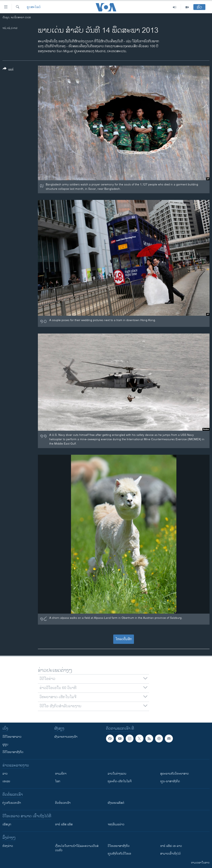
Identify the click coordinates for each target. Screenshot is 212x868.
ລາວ (5, 774)
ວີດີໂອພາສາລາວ (12, 737)
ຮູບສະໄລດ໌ (34, 7)
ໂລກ (58, 781)
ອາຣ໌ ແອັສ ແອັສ (64, 824)
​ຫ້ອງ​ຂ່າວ (8, 846)
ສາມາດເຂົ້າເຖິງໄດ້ (170, 854)
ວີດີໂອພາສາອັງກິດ (13, 752)
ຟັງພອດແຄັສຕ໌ (116, 803)
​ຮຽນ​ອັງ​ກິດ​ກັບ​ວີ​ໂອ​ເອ (119, 854)
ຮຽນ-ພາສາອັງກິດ (170, 781)
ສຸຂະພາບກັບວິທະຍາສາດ (175, 774)
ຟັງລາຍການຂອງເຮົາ (66, 737)
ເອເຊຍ (6, 781)
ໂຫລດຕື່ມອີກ (124, 639)
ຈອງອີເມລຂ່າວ (116, 824)
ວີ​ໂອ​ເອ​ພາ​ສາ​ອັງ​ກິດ (119, 846)
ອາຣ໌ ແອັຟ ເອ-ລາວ (171, 846)
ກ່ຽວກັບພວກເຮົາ (12, 803)
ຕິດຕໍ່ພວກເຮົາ (63, 803)
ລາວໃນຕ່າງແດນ (117, 774)
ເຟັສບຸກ (7, 824)
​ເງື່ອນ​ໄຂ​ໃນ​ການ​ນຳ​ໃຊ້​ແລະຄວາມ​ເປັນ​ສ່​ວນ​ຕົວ (77, 848)
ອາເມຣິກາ (61, 774)
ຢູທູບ (5, 744)
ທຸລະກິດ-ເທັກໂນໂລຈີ (120, 781)
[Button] (8, 70)
